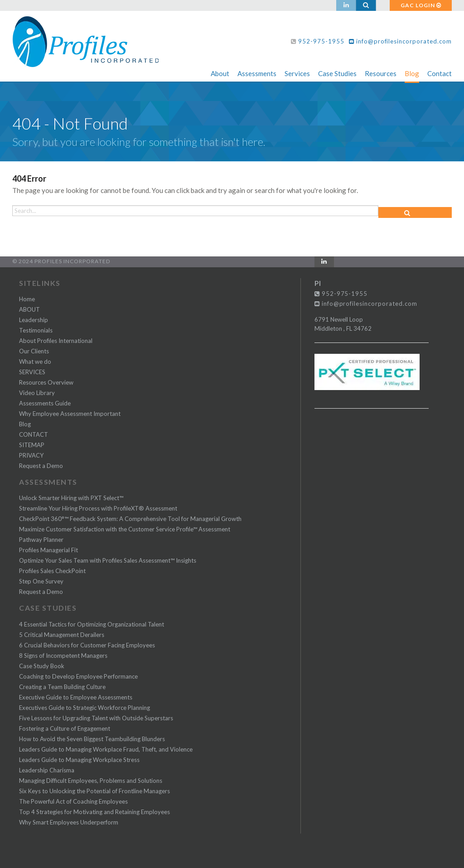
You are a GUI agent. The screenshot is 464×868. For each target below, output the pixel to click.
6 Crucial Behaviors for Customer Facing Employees (87, 645)
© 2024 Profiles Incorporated (61, 261)
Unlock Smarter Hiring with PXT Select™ (71, 498)
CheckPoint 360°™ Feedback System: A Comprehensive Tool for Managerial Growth (130, 519)
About (220, 73)
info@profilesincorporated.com (400, 41)
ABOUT (29, 309)
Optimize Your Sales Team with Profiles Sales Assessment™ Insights (108, 560)
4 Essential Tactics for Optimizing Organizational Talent (92, 624)
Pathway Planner (41, 540)
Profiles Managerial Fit (48, 550)
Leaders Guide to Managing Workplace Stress (79, 760)
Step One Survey (41, 581)
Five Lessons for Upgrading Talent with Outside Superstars (96, 718)
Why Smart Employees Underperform (69, 822)
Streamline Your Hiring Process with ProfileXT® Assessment (98, 508)
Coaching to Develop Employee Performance (78, 676)
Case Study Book (42, 666)
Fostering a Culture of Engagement (65, 728)
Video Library (37, 393)
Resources (381, 73)
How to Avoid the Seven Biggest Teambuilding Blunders (92, 739)
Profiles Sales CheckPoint (52, 571)
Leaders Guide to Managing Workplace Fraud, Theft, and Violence (106, 749)
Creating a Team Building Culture (62, 687)
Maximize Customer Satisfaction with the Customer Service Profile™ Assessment (125, 529)
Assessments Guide (45, 403)
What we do (35, 362)
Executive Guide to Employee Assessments (76, 697)
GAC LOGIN (421, 5)
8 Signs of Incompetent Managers (63, 656)
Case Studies (337, 73)
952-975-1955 (321, 41)
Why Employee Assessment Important (70, 414)
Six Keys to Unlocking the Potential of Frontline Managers (94, 791)
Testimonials (36, 330)
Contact (440, 73)
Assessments (257, 73)
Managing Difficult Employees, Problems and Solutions (91, 781)
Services (297, 73)
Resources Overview (46, 382)
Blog (412, 73)
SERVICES (32, 372)
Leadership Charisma (47, 770)
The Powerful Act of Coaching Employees (73, 801)
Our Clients (34, 351)
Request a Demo (41, 466)
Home (27, 299)
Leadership (34, 320)
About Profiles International (56, 341)
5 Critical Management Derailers (62, 635)
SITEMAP (32, 445)
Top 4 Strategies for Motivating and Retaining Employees (94, 812)
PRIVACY (31, 455)
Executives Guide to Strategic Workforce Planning (85, 708)
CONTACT (34, 434)
